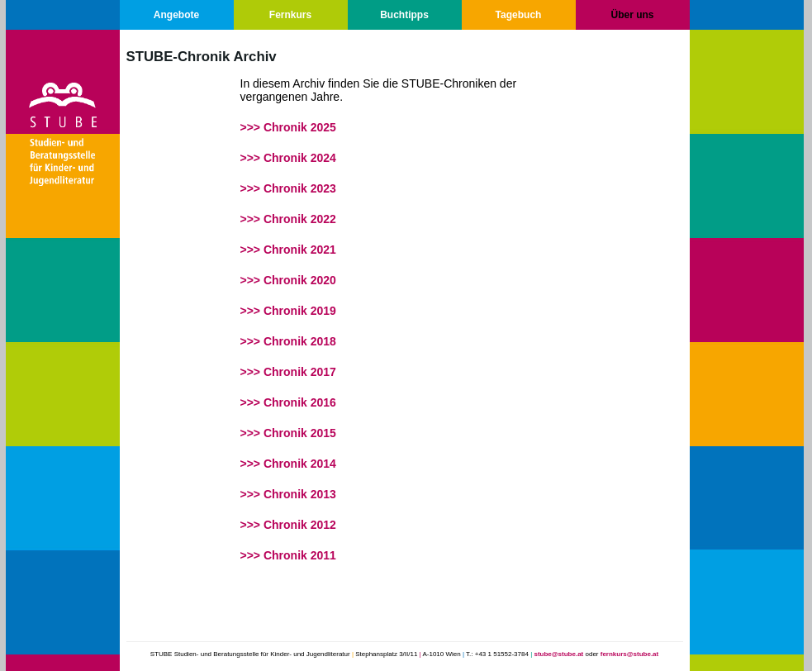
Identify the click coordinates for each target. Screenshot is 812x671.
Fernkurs (290, 15)
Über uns (632, 15)
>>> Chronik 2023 (288, 188)
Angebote (176, 15)
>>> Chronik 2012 (288, 525)
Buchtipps (404, 15)
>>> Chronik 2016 (288, 402)
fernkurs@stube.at (629, 654)
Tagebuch (519, 15)
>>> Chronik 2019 (288, 311)
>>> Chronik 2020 (288, 280)
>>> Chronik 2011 (288, 555)
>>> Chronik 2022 (288, 219)
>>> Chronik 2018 (288, 341)
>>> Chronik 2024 (288, 158)
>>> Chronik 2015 (288, 433)
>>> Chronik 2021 (288, 250)
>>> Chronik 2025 (288, 127)
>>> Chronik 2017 (288, 372)
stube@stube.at (558, 654)
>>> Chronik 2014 (288, 464)
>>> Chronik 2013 (288, 494)
